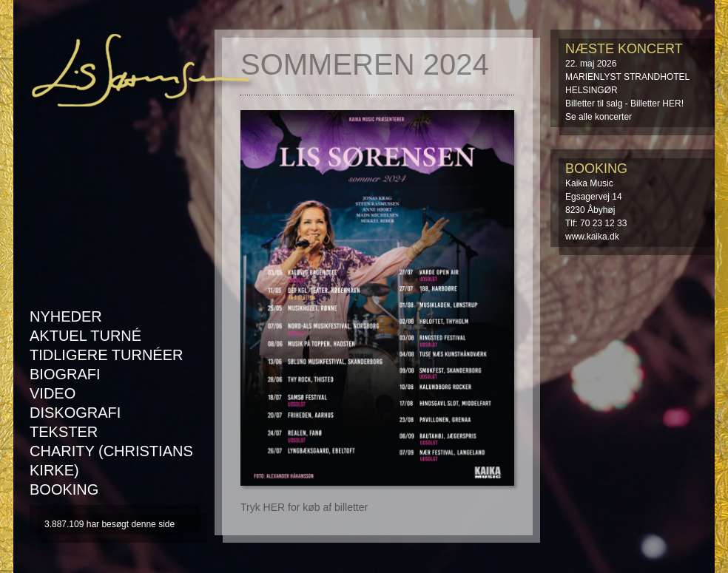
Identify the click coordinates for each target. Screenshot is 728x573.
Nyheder (66, 316)
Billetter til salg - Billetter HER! (624, 104)
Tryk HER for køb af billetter (304, 507)
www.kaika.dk (592, 237)
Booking (64, 489)
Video (53, 393)
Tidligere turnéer (106, 355)
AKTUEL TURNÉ (85, 336)
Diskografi (75, 413)
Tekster (64, 432)
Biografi (65, 374)
